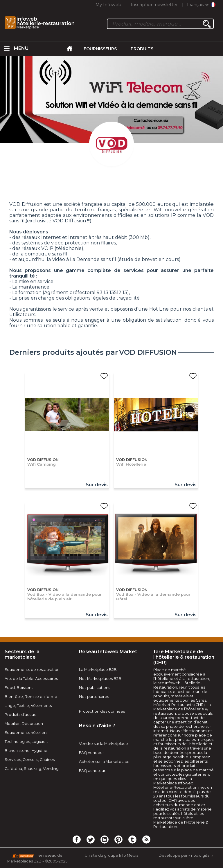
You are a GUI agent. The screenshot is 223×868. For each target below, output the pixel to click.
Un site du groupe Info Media (112, 855)
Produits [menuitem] (142, 49)
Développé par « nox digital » (186, 855)
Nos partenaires (94, 697)
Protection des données (102, 711)
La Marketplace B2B (98, 670)
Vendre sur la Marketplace (104, 744)
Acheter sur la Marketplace (104, 762)
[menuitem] (7, 49)
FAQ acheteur (92, 771)
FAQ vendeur (91, 753)
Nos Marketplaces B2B (100, 679)
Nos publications (95, 688)
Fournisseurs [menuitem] (100, 49)
